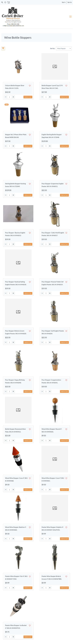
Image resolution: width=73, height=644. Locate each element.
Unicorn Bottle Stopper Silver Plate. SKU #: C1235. (15, 87)
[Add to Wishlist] (30, 86)
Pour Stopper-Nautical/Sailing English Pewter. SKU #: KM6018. (16, 283)
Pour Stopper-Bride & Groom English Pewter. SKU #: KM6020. (16, 332)
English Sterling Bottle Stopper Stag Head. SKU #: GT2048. (52, 136)
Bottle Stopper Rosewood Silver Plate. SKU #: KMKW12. (15, 430)
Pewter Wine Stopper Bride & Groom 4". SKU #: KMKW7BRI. (52, 578)
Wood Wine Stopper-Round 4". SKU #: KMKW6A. (52, 430)
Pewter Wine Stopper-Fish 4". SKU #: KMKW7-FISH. (16, 578)
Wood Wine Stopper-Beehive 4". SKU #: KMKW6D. (16, 528)
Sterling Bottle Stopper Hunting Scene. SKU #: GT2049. (15, 185)
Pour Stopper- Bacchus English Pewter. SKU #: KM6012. (15, 234)
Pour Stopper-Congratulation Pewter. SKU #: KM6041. (51, 381)
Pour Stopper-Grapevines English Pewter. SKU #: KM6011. (53, 185)
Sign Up (70, 2)
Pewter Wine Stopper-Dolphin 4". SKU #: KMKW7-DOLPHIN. (53, 528)
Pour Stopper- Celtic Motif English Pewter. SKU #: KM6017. (53, 234)
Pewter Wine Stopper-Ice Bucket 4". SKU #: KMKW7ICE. (16, 627)
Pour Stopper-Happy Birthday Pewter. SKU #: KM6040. (15, 381)
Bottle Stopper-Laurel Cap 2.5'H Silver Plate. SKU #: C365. (52, 87)
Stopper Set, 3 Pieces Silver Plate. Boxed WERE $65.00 (16, 136)
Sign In (64, 2)
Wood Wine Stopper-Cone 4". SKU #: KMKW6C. (53, 479)
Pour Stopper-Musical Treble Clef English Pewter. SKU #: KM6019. (53, 283)
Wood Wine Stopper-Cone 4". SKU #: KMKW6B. (16, 479)
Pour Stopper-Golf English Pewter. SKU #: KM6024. (53, 332)
